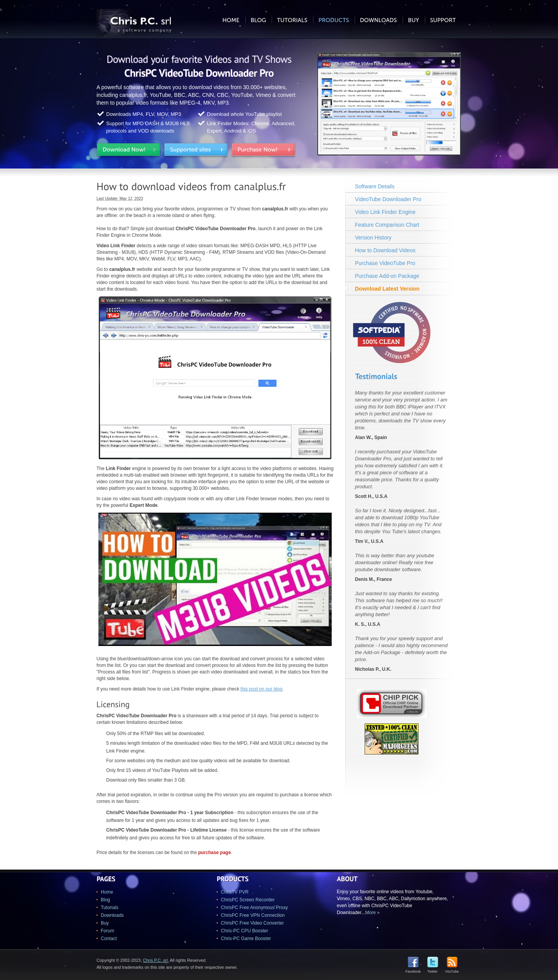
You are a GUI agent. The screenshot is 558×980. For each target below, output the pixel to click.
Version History (373, 238)
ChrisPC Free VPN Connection (253, 915)
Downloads (112, 915)
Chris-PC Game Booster (246, 939)
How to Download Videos (385, 250)
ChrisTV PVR (235, 892)
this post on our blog (262, 689)
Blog (105, 900)
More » (372, 913)
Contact (109, 939)
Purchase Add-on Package (387, 276)
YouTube (452, 970)
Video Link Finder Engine (385, 212)
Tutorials (110, 908)
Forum (108, 931)
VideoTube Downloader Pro (388, 199)
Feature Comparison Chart (387, 225)
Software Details (375, 186)
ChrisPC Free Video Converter (252, 923)
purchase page (214, 853)
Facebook (413, 970)
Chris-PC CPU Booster (245, 931)
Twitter (433, 970)
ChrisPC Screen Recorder (248, 900)
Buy (105, 923)
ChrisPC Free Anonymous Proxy (254, 908)
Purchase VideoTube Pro (385, 263)
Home (107, 892)
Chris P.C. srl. (156, 960)
